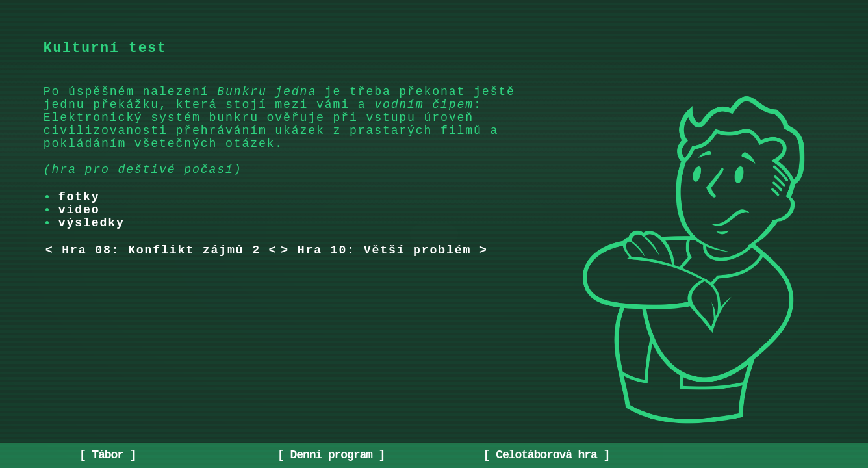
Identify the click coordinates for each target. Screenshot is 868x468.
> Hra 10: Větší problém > (384, 283)
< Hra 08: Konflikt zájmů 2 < (161, 283)
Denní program (331, 454)
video (79, 238)
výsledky (92, 253)
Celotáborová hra (546, 454)
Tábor (108, 454)
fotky (79, 222)
